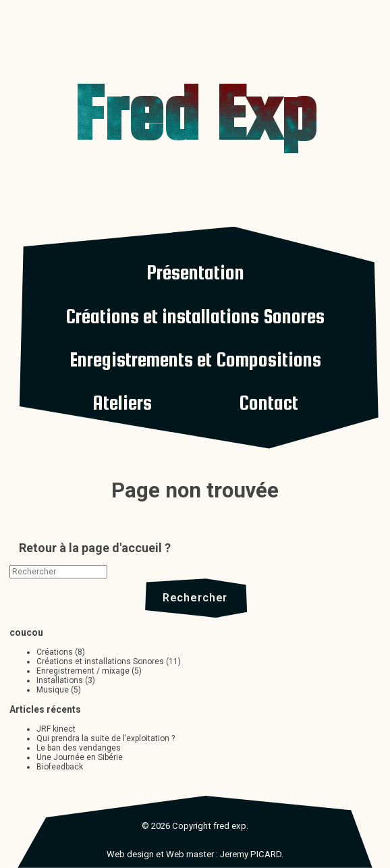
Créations (55, 652)
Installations (60, 680)
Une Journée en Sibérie (80, 757)
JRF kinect (56, 729)
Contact (269, 403)
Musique (53, 690)
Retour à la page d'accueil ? (95, 548)
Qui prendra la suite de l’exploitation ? (106, 738)
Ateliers (122, 403)
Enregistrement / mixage (83, 671)
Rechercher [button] (195, 597)
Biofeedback (60, 767)
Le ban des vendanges (79, 748)
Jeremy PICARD (251, 854)
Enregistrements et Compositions (195, 359)
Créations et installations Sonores (195, 316)
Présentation (195, 272)
